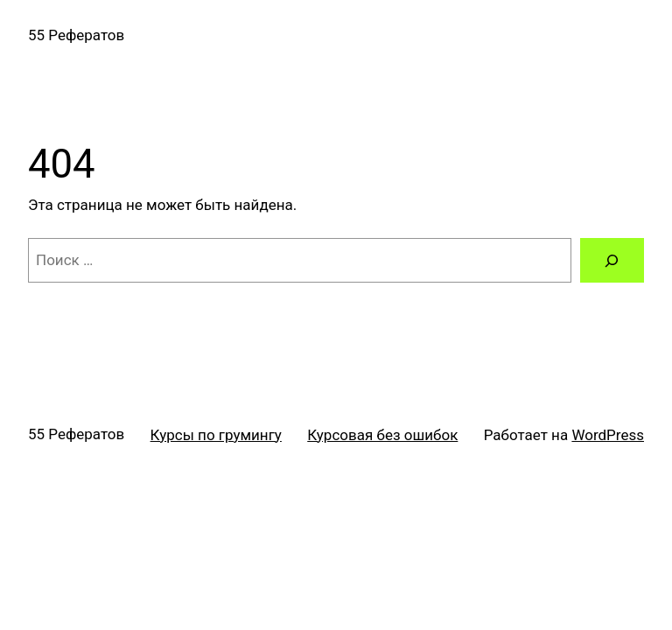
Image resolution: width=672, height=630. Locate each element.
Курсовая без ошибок (382, 435)
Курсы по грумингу (216, 435)
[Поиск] (612, 260)
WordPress (608, 435)
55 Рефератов (76, 35)
